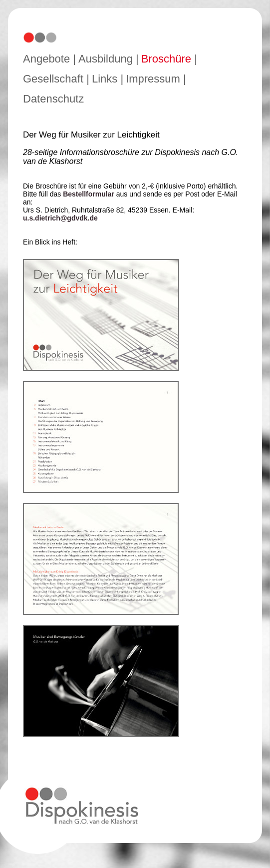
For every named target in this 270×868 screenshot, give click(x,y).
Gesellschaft (53, 79)
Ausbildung (106, 59)
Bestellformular (89, 194)
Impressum (153, 79)
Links (105, 79)
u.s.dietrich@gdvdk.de (60, 218)
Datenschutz (53, 99)
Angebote (46, 59)
